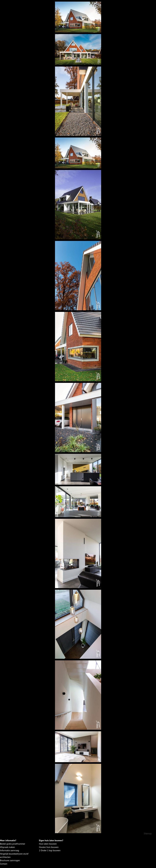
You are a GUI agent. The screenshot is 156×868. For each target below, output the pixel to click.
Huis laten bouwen (48, 844)
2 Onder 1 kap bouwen (50, 850)
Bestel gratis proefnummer (13, 844)
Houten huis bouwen (49, 847)
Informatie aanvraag (9, 850)
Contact (4, 864)
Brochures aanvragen (10, 860)
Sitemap (148, 833)
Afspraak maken (7, 847)
